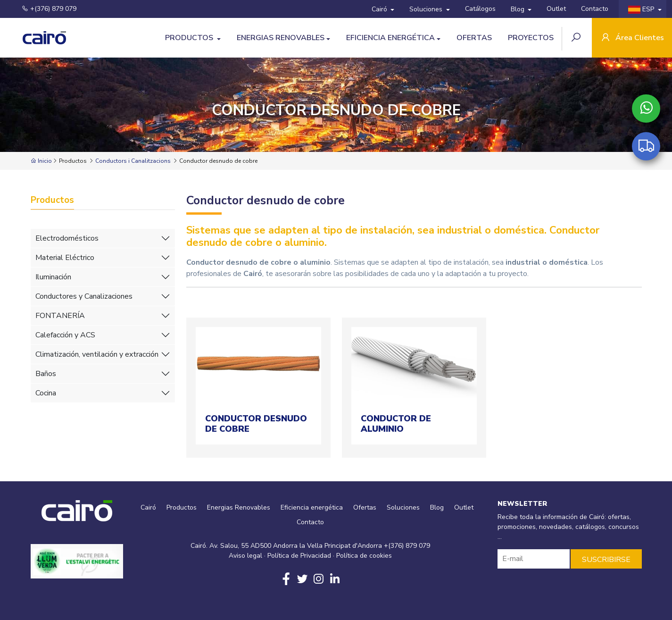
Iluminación (53, 277)
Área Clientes (632, 38)
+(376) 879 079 (43, 9)
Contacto (595, 9)
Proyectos (531, 38)
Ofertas (474, 38)
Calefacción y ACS (65, 335)
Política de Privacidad (299, 556)
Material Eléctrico (65, 258)
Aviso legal (245, 556)
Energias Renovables (281, 38)
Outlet (556, 9)
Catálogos (480, 9)
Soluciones (427, 9)
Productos (190, 38)
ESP (642, 9)
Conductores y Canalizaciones (84, 296)
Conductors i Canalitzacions (133, 161)
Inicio (41, 161)
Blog (519, 9)
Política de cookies (364, 556)
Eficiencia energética (390, 38)
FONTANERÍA (60, 316)
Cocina (46, 393)
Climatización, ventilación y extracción (97, 354)
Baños (46, 374)
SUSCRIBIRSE (606, 560)
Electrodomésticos (67, 238)
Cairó (380, 9)
